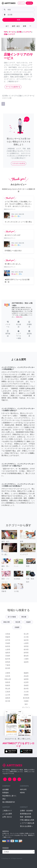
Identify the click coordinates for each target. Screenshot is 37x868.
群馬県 (8, 662)
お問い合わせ (7, 817)
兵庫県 (8, 673)
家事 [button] (25, 26)
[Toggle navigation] (34, 3)
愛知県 (26, 656)
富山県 (26, 634)
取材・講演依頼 (26, 817)
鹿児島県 (26, 698)
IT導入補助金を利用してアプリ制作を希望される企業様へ (27, 823)
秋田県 (8, 646)
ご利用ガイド (7, 811)
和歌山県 (8, 679)
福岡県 (26, 679)
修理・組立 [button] (16, 26)
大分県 (26, 692)
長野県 (26, 646)
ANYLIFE (23, 790)
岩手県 (8, 640)
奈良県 (8, 676)
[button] (8, 324)
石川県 (26, 637)
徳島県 (8, 698)
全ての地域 (12, 617)
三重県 (26, 659)
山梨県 (26, 643)
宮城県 (8, 643)
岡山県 (8, 689)
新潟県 (8, 668)
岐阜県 (26, 650)
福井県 (26, 640)
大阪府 (28, 622)
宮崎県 (26, 695)
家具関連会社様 (26, 814)
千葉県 (8, 665)
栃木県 (8, 659)
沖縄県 (26, 701)
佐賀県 (26, 682)
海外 (26, 704)
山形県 (8, 650)
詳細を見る (19, 317)
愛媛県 (26, 673)
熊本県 (26, 689)
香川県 (8, 701)
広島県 (8, 692)
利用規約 (6, 793)
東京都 (24, 617)
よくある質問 (7, 814)
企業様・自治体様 (26, 811)
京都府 (17, 627)
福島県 (8, 653)
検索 (19, 20)
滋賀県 (26, 662)
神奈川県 (7, 622)
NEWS (22, 793)
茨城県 (8, 656)
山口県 (8, 695)
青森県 (8, 637)
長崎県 (26, 685)
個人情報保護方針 (9, 802)
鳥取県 (8, 682)
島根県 (8, 685)
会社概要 (6, 790)
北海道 (8, 634)
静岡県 (26, 653)
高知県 (26, 676)
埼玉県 (18, 622)
